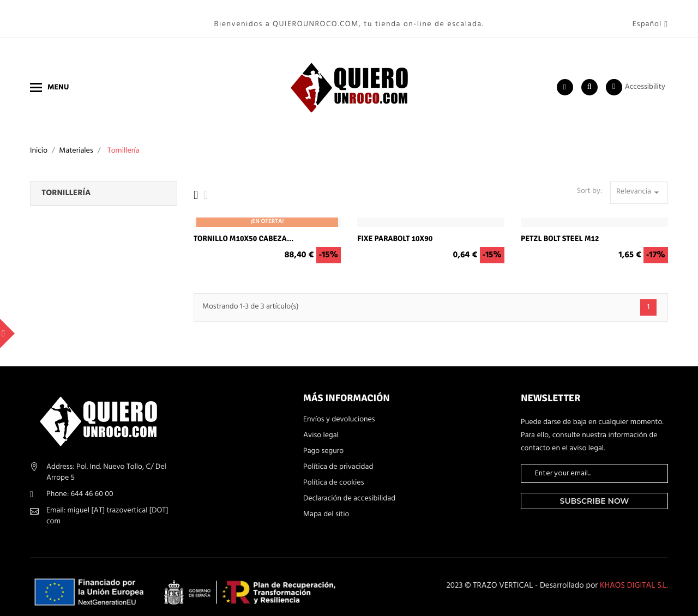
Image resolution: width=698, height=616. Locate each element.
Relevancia (639, 181)
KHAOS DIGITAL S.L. (634, 575)
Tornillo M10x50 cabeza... (243, 229)
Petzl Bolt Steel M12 (560, 229)
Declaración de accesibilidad (349, 488)
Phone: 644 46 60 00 (80, 483)
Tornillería (66, 183)
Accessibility (645, 76)
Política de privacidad (338, 457)
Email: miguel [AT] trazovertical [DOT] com (107, 505)
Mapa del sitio (326, 504)
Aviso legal (321, 425)
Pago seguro (323, 441)
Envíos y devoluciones (339, 409)
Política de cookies (333, 473)
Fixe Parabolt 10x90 (395, 229)
